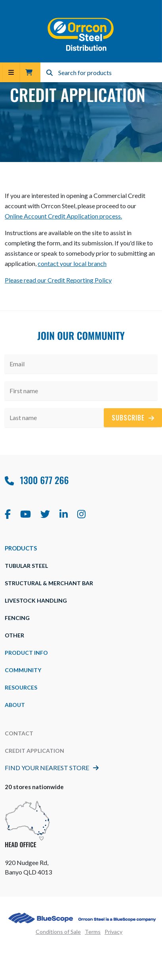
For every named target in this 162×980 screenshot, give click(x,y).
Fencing (17, 618)
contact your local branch (72, 263)
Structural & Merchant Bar (49, 583)
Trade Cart (29, 72)
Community (23, 670)
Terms (93, 932)
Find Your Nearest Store (52, 768)
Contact (19, 733)
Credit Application (34, 751)
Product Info (26, 653)
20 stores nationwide (34, 787)
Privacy (113, 932)
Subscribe (133, 418)
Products (21, 548)
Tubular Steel (26, 566)
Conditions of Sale (58, 932)
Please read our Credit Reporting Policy (58, 280)
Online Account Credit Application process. (63, 216)
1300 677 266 (37, 480)
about (15, 705)
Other (14, 635)
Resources (21, 687)
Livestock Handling (36, 600)
